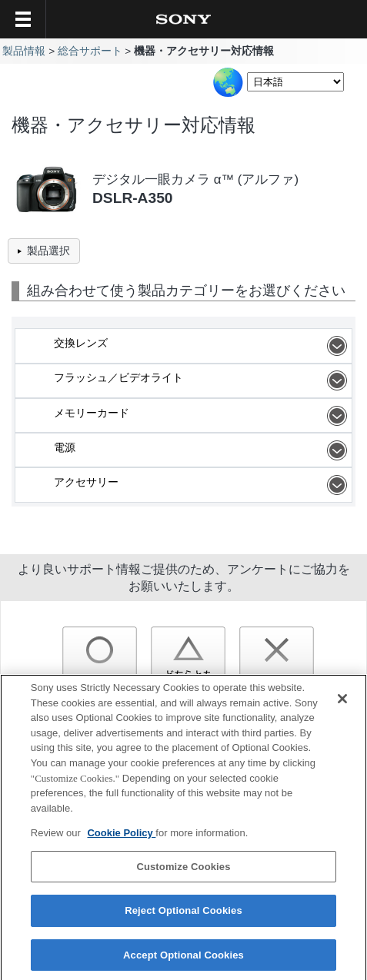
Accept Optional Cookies (183, 958)
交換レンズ (203, 346)
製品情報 (24, 51)
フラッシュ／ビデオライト (203, 380)
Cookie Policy (121, 836)
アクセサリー (203, 485)
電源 (203, 450)
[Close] (342, 702)
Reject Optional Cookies (183, 914)
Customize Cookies (183, 869)
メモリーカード (203, 416)
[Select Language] (295, 82)
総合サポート (90, 51)
